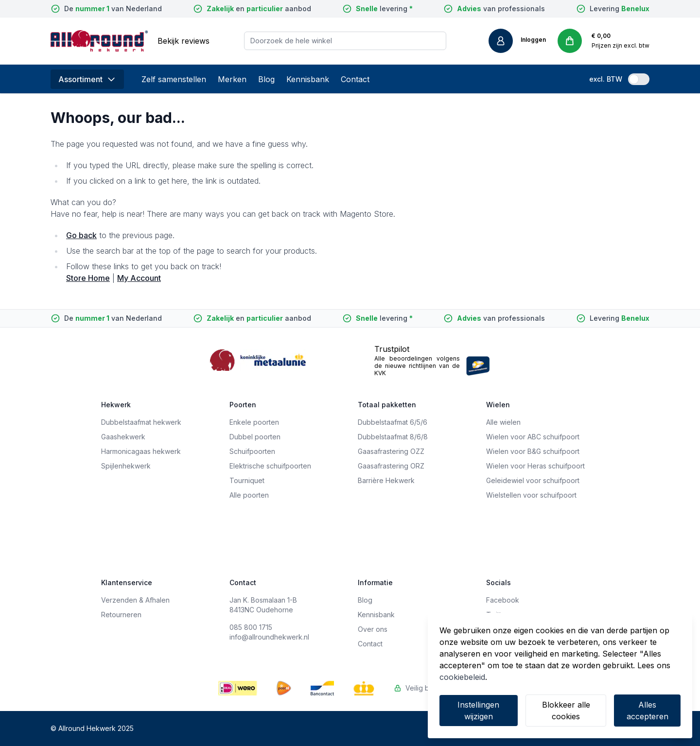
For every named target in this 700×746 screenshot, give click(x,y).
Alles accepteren (647, 711)
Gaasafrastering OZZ (391, 451)
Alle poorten (249, 495)
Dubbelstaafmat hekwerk (141, 422)
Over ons (373, 629)
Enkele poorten (254, 422)
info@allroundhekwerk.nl (269, 637)
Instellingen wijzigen (478, 711)
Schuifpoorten (252, 451)
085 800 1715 (251, 627)
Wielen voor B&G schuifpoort (533, 451)
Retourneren (121, 615)
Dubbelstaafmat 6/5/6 (393, 422)
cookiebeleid (462, 677)
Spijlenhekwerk (126, 466)
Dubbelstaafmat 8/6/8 (393, 437)
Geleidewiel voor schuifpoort (533, 480)
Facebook (503, 600)
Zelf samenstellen (174, 79)
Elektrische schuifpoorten (270, 466)
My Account (139, 278)
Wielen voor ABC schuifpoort (533, 437)
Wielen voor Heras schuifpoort (535, 466)
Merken (232, 79)
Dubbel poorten (255, 437)
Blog (266, 79)
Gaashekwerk (123, 437)
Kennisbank (308, 79)
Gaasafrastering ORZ (391, 466)
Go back (81, 235)
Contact (355, 79)
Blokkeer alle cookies (566, 711)
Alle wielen (503, 422)
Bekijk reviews (184, 41)
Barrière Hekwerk (386, 480)
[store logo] (99, 41)
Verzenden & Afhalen (135, 600)
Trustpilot (392, 349)
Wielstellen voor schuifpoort (531, 495)
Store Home (88, 278)
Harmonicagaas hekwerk (141, 451)
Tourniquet (247, 480)
